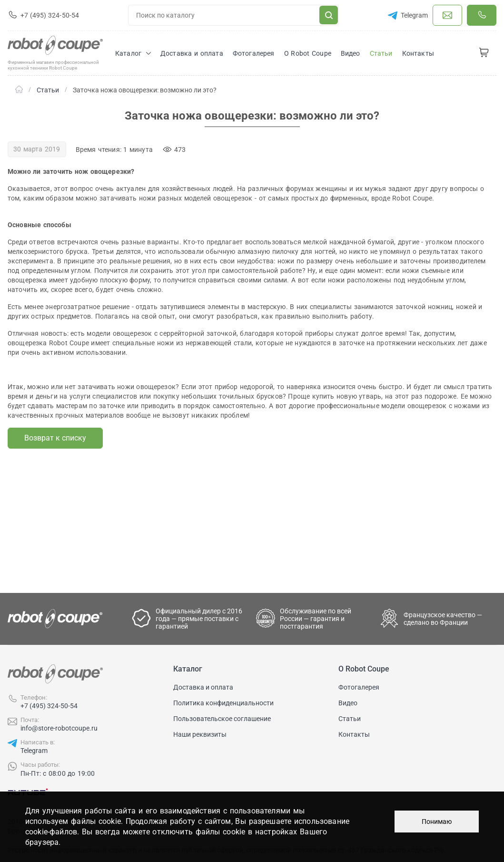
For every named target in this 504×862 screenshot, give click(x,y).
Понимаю (437, 822)
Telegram (34, 751)
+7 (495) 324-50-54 (49, 706)
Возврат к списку (55, 438)
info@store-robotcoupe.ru (59, 728)
